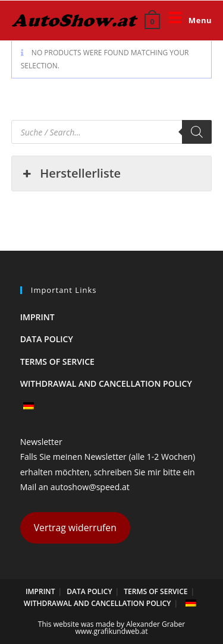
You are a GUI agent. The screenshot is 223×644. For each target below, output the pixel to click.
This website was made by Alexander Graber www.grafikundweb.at (111, 628)
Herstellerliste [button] (71, 173)
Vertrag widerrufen (75, 528)
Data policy (47, 339)
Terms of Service (57, 362)
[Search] (197, 132)
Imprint (37, 317)
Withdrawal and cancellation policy (106, 383)
